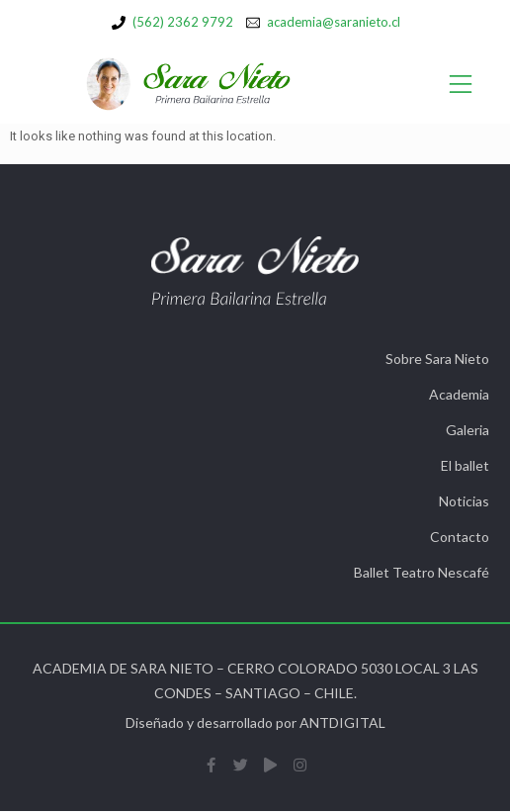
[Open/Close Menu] (461, 85)
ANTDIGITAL (342, 722)
